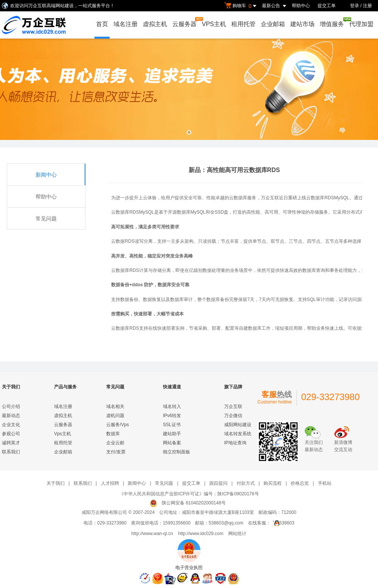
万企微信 (233, 416)
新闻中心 (46, 175)
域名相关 (115, 406)
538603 (283, 523)
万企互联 (233, 406)
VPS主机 (214, 24)
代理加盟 (361, 24)
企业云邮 (115, 443)
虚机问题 (115, 416)
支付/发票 (116, 452)
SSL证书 (172, 425)
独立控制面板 (177, 452)
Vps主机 (63, 434)
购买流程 (273, 483)
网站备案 (172, 443)
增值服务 (333, 22)
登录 (355, 6)
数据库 (113, 434)
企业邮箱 (273, 24)
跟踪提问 (218, 483)
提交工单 (327, 6)
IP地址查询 (235, 443)
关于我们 (56, 483)
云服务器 (185, 22)
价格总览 (300, 483)
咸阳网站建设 (238, 425)
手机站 (325, 483)
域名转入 (172, 406)
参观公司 (11, 434)
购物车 (241, 6)
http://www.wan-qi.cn (152, 534)
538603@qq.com (226, 523)
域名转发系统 (238, 434)
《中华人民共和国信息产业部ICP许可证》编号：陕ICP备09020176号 (189, 494)
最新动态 (11, 416)
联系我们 (11, 452)
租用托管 (243, 24)
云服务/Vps (118, 425)
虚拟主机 (155, 24)
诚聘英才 (11, 443)
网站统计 (237, 534)
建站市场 (302, 24)
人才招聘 (110, 483)
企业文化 (11, 425)
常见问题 (46, 219)
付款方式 (246, 483)
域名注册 (125, 24)
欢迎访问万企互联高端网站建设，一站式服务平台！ (62, 6)
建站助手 (172, 434)
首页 (102, 24)
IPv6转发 (172, 416)
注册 (367, 6)
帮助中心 (301, 6)
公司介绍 (11, 406)
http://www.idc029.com (201, 534)
